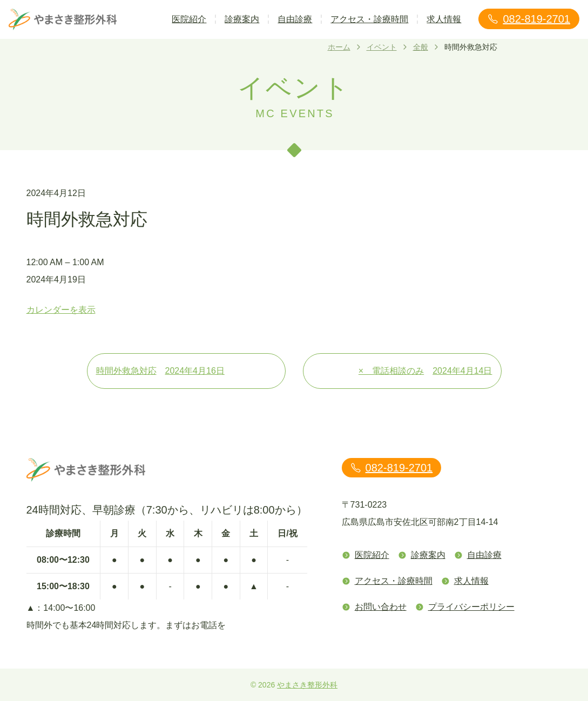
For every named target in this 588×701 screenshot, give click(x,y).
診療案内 (242, 19)
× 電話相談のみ (425, 371)
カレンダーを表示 (61, 310)
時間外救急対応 (186, 371)
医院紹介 (189, 19)
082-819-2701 (529, 19)
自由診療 (295, 19)
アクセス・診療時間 (369, 19)
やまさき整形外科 (307, 685)
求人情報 (444, 19)
